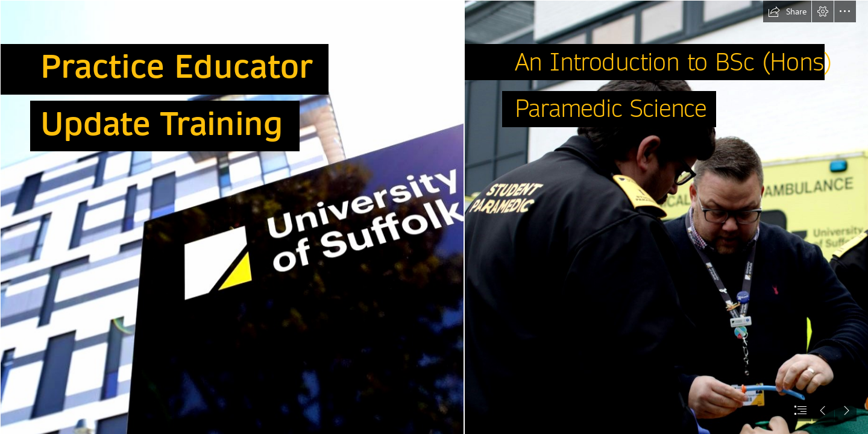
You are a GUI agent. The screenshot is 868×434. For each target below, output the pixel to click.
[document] (434, 217)
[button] (787, 11)
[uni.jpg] (231, 217)
